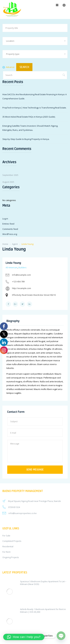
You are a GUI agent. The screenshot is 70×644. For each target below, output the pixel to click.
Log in (5, 219)
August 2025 (8, 182)
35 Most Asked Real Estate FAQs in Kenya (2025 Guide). (29, 117)
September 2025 (10, 175)
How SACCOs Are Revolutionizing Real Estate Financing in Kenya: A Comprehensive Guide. (35, 96)
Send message (35, 469)
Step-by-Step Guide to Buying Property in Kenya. (26, 139)
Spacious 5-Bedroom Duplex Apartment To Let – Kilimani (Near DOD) (43, 583)
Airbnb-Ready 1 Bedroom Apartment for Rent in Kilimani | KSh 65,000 (43, 611)
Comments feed (10, 229)
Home (5, 244)
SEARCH (24, 67)
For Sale (6, 536)
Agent (15, 244)
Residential (8, 546)
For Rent (6, 552)
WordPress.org (10, 234)
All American (12, 267)
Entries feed (8, 224)
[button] (24, 637)
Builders (22, 267)
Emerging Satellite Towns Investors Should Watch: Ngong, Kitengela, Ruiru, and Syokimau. (30, 128)
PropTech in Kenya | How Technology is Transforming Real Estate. (34, 108)
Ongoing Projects (11, 557)
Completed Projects (12, 541)
